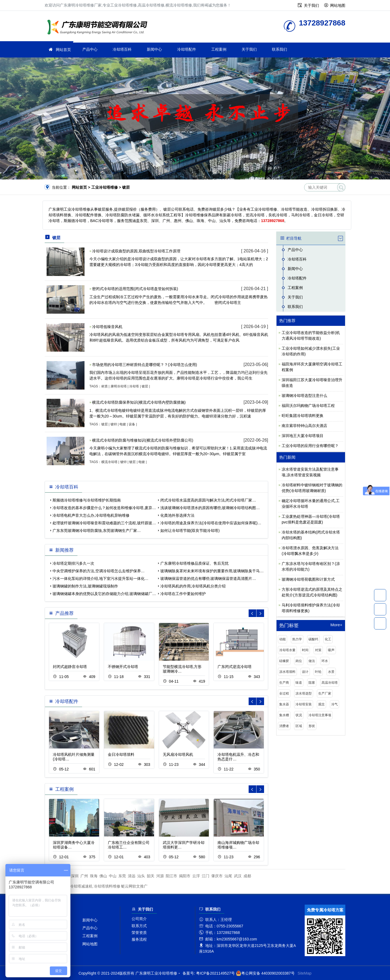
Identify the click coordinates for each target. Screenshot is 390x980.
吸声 (331, 650)
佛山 (103, 876)
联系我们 (279, 49)
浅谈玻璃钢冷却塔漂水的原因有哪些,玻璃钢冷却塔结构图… (210, 508)
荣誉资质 (139, 933)
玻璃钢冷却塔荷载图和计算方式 (308, 579)
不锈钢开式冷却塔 (123, 667)
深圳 (75, 876)
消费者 (284, 726)
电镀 (123, 424)
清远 (132, 876)
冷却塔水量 (287, 650)
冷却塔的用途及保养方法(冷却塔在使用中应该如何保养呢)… (211, 523)
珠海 (94, 876)
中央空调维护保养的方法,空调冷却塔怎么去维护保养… (99, 571)
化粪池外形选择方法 (177, 515)
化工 (328, 639)
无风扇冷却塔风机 (178, 754)
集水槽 (284, 715)
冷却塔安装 (304, 704)
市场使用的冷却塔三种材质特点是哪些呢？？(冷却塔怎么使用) (144, 365)
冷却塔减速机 (81, 886)
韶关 (151, 876)
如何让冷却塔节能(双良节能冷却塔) (190, 531)
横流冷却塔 (109, 462)
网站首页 (63, 50)
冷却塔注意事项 (320, 715)
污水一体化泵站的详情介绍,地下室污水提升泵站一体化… (100, 579)
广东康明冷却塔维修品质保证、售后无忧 (194, 563)
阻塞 (312, 683)
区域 (299, 726)
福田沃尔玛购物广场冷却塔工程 (308, 406)
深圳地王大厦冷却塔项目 (303, 436)
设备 (132, 424)
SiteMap (305, 973)
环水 (325, 661)
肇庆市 (217, 876)
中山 (113, 876)
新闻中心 (154, 49)
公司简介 (139, 919)
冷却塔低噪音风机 (107, 327)
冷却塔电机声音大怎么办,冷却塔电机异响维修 (91, 515)
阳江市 (171, 876)
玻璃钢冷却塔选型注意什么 (304, 396)
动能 (282, 639)
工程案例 (219, 49)
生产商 (284, 683)
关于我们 (311, 5)
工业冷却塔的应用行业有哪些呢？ (310, 446)
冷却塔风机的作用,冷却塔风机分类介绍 (193, 586)
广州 (84, 876)
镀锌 (114, 424)
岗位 (299, 661)
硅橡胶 (284, 661)
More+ (336, 625)
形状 (312, 726)
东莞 (122, 876)
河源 (160, 876)
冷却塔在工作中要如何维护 (183, 594)
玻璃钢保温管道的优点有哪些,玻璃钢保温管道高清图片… (208, 579)
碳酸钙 (313, 639)
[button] (260, 613)
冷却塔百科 (122, 49)
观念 (321, 704)
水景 (331, 672)
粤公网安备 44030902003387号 (265, 973)
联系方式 (139, 926)
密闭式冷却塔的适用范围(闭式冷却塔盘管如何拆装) (135, 289)
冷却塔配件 (187, 49)
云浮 (196, 876)
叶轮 (318, 672)
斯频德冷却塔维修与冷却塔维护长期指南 (87, 500)
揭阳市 (185, 876)
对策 (318, 650)
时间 (305, 650)
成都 (247, 876)
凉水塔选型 (304, 693)
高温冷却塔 (330, 683)
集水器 (284, 704)
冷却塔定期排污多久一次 (73, 563)
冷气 (334, 704)
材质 (105, 386)
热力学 (297, 639)
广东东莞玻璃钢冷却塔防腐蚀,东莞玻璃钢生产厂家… (97, 531)
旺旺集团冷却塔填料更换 (303, 416)
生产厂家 (325, 693)
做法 (312, 661)
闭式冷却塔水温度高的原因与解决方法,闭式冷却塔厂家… (208, 500)
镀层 (145, 386)
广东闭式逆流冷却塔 (235, 667)
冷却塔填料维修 (107, 886)
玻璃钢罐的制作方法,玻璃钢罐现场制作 (85, 586)
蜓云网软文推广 (134, 886)
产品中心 (90, 49)
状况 (299, 715)
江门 (206, 876)
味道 (299, 683)
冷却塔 (134, 386)
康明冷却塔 (119, 386)
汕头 (141, 876)
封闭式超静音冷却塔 (70, 667)
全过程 (284, 693)
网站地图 (338, 5)
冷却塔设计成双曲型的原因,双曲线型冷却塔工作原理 (136, 251)
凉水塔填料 (287, 672)
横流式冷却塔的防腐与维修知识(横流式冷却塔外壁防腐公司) (143, 440)
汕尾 (228, 876)
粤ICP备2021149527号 (215, 973)
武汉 (238, 876)
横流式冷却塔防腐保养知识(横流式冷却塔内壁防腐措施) (139, 402)
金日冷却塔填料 (121, 754)
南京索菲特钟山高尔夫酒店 (304, 426)
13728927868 (380, 595)
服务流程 (139, 939)
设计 (305, 672)
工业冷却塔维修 (99, 28)
